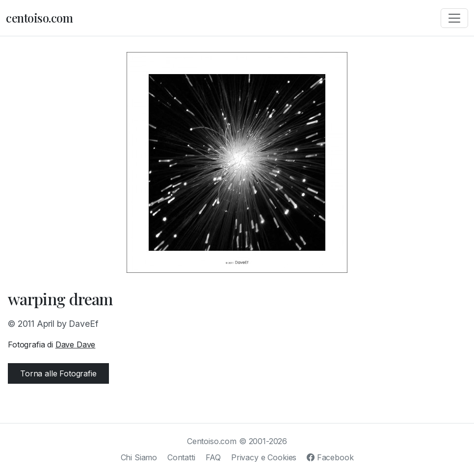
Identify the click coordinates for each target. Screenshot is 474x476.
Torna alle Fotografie (58, 373)
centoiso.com (39, 18)
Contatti (181, 457)
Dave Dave (76, 344)
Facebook (330, 457)
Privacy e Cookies (264, 457)
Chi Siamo (139, 457)
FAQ (213, 457)
